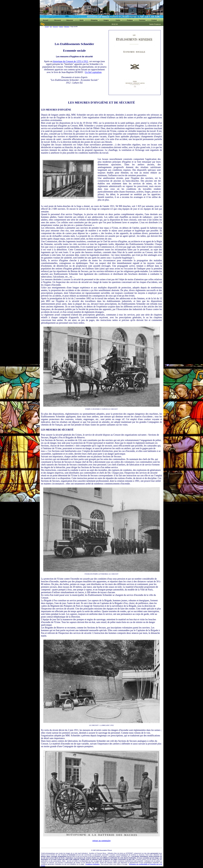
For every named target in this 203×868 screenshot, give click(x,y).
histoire (61, 27)
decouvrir (55, 27)
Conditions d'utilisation (93, 864)
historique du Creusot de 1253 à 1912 (70, 61)
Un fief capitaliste (93, 72)
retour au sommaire (102, 841)
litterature (67, 27)
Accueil (47, 27)
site (51, 27)
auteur (105, 856)
